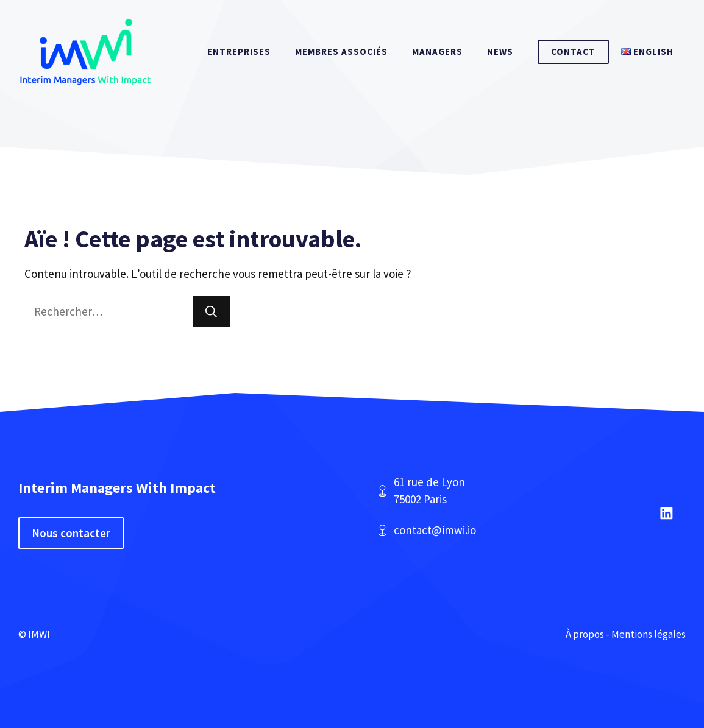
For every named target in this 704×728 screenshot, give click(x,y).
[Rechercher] (211, 312)
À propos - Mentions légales (626, 634)
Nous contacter (71, 533)
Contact (573, 51)
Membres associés (341, 51)
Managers (437, 51)
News (500, 51)
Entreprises (239, 51)
